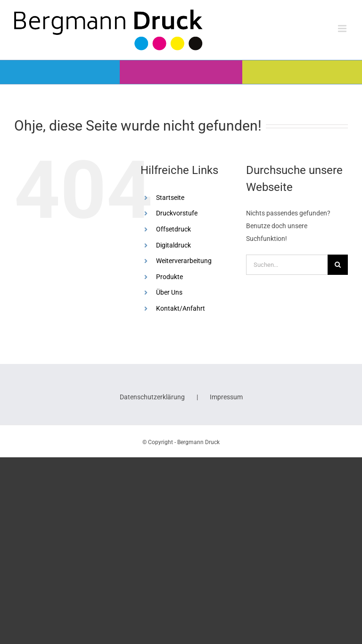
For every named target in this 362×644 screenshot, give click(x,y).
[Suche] (338, 265)
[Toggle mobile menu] (343, 29)
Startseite (170, 198)
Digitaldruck (173, 245)
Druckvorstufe (177, 213)
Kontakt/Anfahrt (181, 308)
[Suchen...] (287, 265)
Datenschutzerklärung (152, 397)
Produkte (169, 277)
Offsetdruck (173, 229)
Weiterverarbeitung (184, 261)
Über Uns (169, 292)
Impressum (226, 397)
